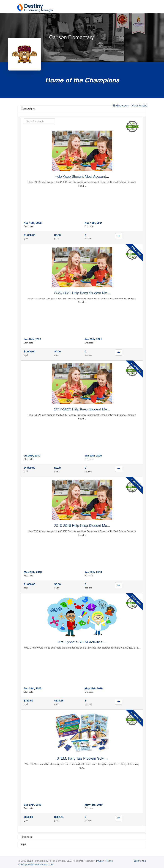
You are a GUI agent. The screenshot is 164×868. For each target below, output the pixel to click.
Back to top (140, 861)
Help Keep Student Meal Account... (82, 176)
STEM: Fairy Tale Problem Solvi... (82, 758)
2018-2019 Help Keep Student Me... (82, 525)
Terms (110, 861)
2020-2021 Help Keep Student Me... (82, 293)
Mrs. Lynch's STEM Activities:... (82, 642)
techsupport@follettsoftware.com (36, 864)
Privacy (100, 861)
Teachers (26, 837)
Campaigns (28, 108)
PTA (23, 844)
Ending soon (121, 105)
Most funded (139, 105)
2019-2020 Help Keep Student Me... (82, 409)
